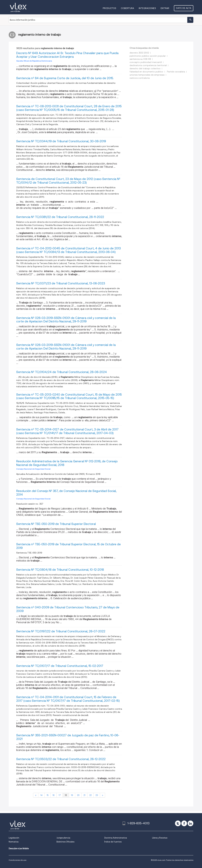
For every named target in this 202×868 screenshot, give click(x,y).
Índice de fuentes (113, 842)
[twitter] (178, 823)
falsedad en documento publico (146, 72)
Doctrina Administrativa (116, 838)
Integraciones (147, 8)
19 (72, 795)
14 (41, 795)
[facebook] (184, 823)
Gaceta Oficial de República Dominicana (34, 61)
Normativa (14, 842)
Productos (109, 8)
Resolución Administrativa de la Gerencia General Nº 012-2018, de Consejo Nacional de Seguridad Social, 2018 (67, 463)
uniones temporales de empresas (147, 75)
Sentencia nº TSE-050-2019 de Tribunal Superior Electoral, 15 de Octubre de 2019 (68, 546)
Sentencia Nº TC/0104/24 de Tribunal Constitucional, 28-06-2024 (62, 372)
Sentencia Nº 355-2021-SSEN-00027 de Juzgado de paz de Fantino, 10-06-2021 (68, 737)
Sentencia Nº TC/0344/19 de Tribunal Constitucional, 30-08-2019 (61, 141)
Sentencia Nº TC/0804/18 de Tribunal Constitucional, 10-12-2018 (60, 570)
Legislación (14, 838)
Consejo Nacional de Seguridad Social (33, 469)
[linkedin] (190, 823)
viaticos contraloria (140, 78)
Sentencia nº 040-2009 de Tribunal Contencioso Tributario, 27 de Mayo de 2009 (68, 609)
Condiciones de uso (18, 860)
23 (97, 795)
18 (66, 795)
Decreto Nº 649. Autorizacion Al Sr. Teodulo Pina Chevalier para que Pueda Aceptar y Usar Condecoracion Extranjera (67, 55)
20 (78, 795)
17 (60, 795)
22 (90, 795)
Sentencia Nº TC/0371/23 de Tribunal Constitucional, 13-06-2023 (61, 283)
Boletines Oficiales (65, 842)
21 (84, 795)
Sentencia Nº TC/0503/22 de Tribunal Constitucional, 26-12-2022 (61, 759)
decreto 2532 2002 (139, 53)
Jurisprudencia (63, 838)
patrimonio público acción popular (148, 56)
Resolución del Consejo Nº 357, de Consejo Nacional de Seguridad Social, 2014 (66, 493)
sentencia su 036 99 (140, 59)
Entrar (165, 8)
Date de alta (184, 8)
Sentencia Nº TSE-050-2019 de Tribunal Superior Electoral (56, 524)
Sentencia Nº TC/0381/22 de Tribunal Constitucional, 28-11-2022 (60, 217)
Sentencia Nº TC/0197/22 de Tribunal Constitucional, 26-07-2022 (61, 631)
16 (53, 795)
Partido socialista (176, 72)
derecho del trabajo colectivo (145, 68)
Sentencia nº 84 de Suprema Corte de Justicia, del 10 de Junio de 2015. (65, 78)
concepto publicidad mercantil (146, 62)
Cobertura (127, 8)
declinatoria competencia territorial (148, 65)
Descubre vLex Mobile (19, 849)
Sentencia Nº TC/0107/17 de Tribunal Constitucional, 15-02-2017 (60, 666)
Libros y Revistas (160, 838)
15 (48, 795)
